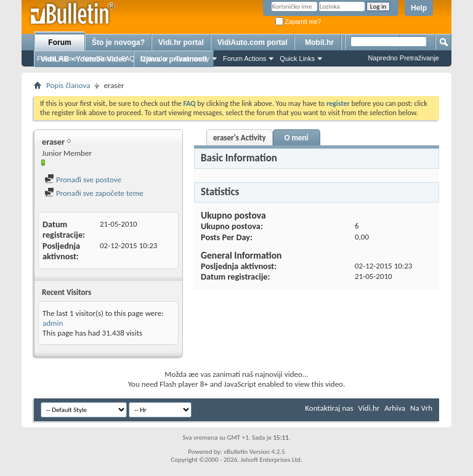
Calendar (155, 58)
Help (419, 8)
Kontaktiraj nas (329, 408)
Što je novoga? (118, 42)
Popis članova (68, 85)
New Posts (99, 58)
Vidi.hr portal (181, 42)
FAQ (128, 58)
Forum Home (57, 58)
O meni (297, 138)
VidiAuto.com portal (253, 42)
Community (192, 58)
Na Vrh (421, 408)
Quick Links (297, 58)
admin (53, 323)
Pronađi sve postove (83, 180)
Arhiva (395, 408)
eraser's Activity (240, 138)
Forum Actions (245, 58)
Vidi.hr (369, 408)
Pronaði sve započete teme (94, 193)
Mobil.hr (319, 42)
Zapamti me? (298, 22)
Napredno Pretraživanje (403, 58)
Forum (59, 42)
